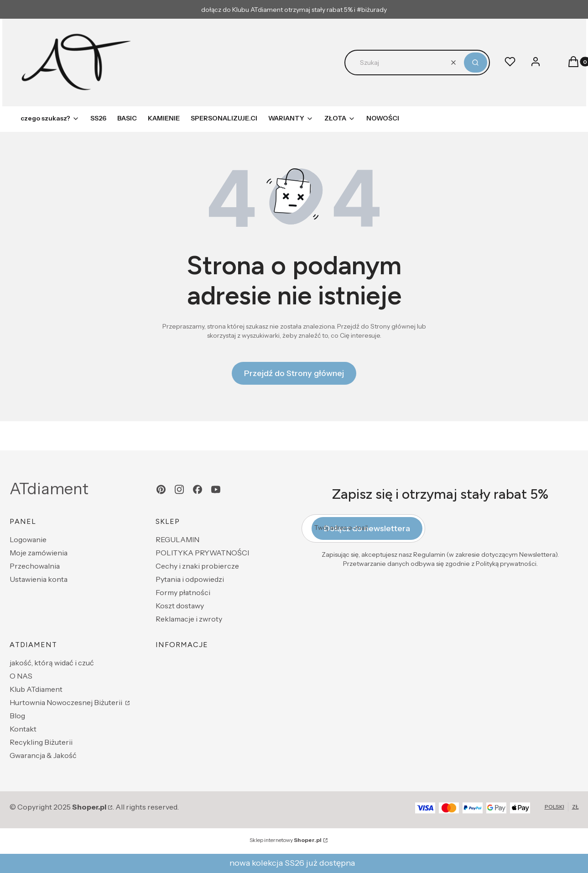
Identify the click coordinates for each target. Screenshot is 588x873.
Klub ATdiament (36, 689)
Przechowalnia (35, 566)
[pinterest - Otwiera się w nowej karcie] (161, 489)
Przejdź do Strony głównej (294, 373)
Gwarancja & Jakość (43, 755)
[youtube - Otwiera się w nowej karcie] (216, 489)
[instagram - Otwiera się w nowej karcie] (179, 489)
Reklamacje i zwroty (189, 619)
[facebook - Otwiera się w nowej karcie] (198, 489)
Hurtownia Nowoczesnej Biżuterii (67, 702)
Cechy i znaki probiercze (197, 566)
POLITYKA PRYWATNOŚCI (202, 553)
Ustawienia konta (39, 579)
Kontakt (23, 729)
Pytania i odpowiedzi (190, 579)
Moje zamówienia (39, 553)
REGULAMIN (177, 539)
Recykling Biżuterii (41, 742)
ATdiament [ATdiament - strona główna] (49, 489)
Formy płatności (183, 592)
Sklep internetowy (286, 840)
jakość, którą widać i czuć (52, 663)
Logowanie (28, 539)
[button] (476, 63)
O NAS (21, 676)
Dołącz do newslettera (367, 528)
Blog (17, 716)
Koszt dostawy (180, 606)
